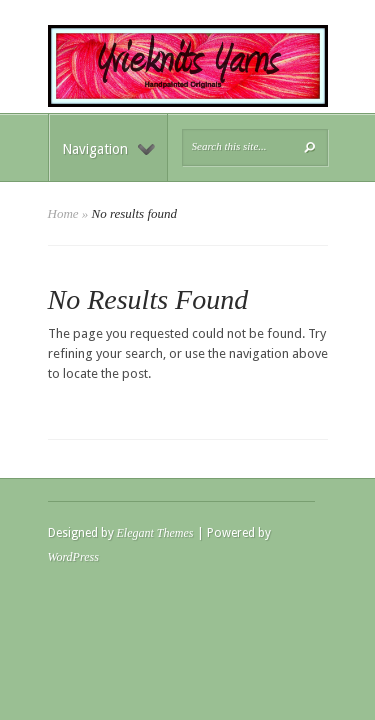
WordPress (73, 557)
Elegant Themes (155, 533)
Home (63, 213)
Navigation (108, 149)
